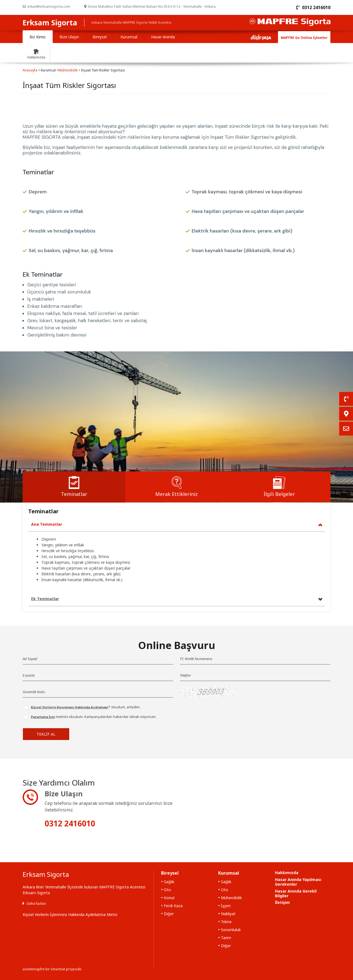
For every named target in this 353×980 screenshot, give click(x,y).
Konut (169, 898)
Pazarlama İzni (43, 717)
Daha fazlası (36, 903)
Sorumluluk (231, 930)
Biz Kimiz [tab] (38, 37)
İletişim (282, 902)
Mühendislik (68, 70)
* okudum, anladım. (86, 707)
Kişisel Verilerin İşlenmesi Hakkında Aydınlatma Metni (70, 914)
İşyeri (226, 906)
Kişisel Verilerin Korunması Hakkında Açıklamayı (70, 707)
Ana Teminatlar (47, 524)
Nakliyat (228, 914)
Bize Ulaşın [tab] (69, 37)
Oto (167, 890)
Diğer (169, 914)
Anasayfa (30, 70)
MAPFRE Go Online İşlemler (304, 38)
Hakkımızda (287, 873)
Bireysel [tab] (100, 37)
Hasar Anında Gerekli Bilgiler (296, 893)
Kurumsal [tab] (129, 37)
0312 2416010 (70, 823)
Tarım (226, 938)
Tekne (226, 922)
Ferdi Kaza (173, 906)
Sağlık (169, 882)
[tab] (74, 487)
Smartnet (58, 969)
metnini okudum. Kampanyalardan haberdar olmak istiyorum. (94, 717)
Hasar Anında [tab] (163, 37)
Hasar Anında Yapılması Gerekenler (298, 882)
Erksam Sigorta (50, 23)
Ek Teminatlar (45, 599)
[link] (346, 399)
